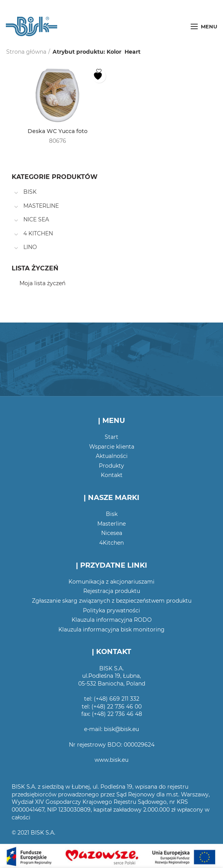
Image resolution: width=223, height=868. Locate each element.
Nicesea (112, 533)
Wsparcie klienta (112, 447)
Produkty (111, 466)
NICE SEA (36, 219)
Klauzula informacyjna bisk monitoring (111, 630)
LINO (30, 247)
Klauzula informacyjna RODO (112, 620)
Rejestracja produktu (112, 591)
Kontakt (112, 475)
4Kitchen (111, 543)
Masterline (111, 524)
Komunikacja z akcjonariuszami (111, 582)
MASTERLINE (41, 206)
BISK (30, 192)
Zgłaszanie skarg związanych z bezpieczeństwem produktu (112, 601)
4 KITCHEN (38, 233)
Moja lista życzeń (42, 283)
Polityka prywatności (111, 610)
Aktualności (112, 456)
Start (111, 437)
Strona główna (26, 52)
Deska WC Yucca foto (58, 131)
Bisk (112, 514)
